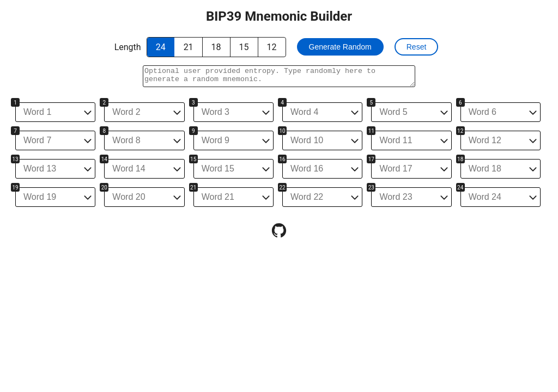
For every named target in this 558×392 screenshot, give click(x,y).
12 (460, 131)
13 (15, 159)
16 (282, 159)
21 (193, 188)
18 (460, 159)
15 (193, 159)
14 (104, 159)
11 (371, 131)
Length (128, 47)
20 (104, 188)
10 (282, 131)
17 (371, 159)
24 (460, 188)
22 (282, 188)
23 (371, 188)
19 (15, 188)
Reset (417, 47)
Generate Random (340, 47)
